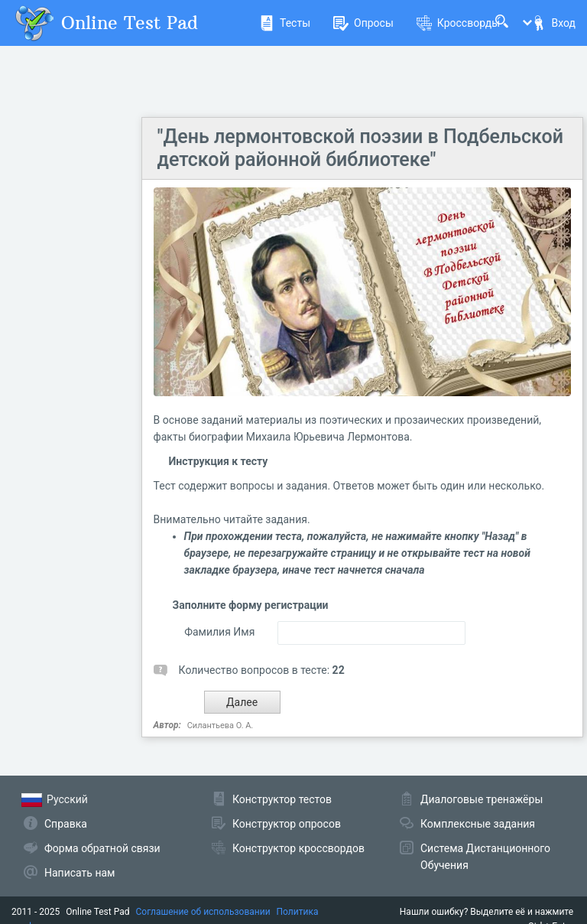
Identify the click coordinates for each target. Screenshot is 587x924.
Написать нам (79, 873)
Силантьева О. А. (221, 726)
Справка (66, 824)
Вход (553, 23)
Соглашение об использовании (203, 912)
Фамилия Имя (219, 632)
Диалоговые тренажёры (482, 799)
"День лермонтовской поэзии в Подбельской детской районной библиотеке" (360, 148)
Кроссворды (458, 23)
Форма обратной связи (102, 848)
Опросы (363, 23)
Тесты (285, 23)
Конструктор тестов (282, 799)
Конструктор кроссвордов (298, 848)
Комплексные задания (478, 824)
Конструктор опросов (287, 824)
